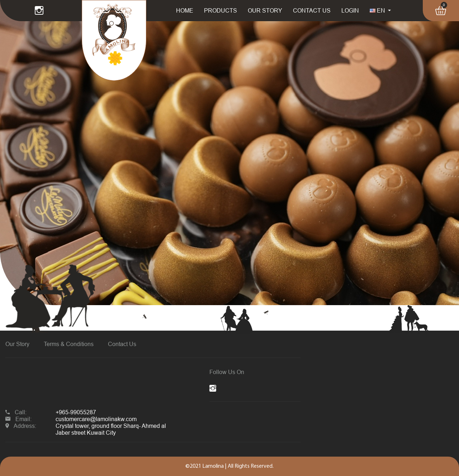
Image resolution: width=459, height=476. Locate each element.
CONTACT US (312, 10)
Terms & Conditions (69, 344)
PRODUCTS (221, 10)
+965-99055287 (76, 412)
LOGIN (350, 10)
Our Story (17, 344)
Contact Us (122, 344)
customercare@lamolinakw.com (96, 419)
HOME (185, 10)
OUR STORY (265, 10)
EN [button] (378, 10)
